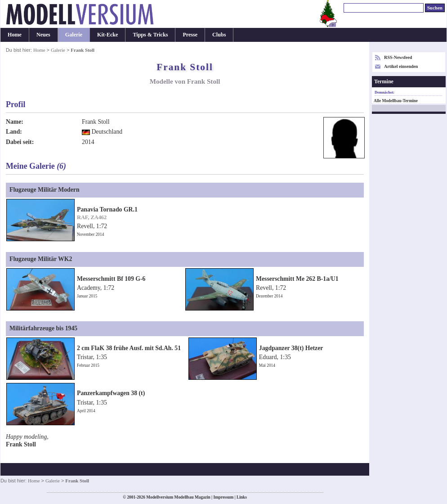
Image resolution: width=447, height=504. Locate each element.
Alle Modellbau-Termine (396, 101)
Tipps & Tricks (150, 35)
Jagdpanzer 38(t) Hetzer (291, 348)
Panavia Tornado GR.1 (107, 209)
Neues (43, 35)
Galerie (74, 35)
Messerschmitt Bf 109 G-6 (111, 279)
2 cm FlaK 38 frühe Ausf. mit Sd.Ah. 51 (129, 348)
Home (15, 35)
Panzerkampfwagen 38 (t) (111, 393)
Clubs (219, 35)
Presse (190, 35)
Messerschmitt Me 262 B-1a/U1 (297, 279)
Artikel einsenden (401, 66)
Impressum (223, 497)
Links (242, 497)
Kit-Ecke (107, 35)
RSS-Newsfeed (398, 57)
